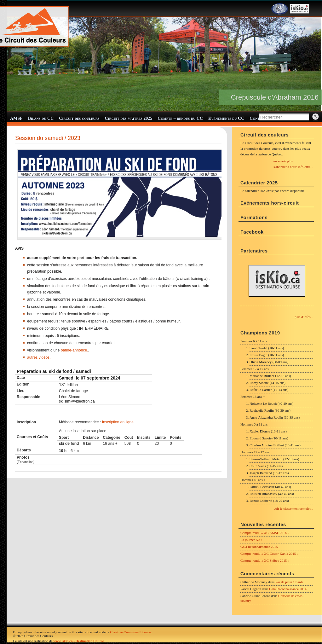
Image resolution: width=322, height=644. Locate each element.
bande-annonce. (75, 350)
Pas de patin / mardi (289, 582)
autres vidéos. (39, 357)
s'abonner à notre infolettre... (293, 167)
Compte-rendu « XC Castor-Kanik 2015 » (270, 554)
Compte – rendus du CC (180, 118)
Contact (258, 118)
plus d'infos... (304, 317)
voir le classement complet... (293, 508)
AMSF (16, 118)
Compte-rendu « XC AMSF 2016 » (265, 533)
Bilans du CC (41, 118)
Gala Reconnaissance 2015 (259, 547)
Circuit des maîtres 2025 (129, 118)
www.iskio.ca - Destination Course (78, 641)
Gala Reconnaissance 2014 (288, 589)
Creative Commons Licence (130, 632)
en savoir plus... (284, 161)
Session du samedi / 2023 (48, 138)
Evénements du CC (226, 118)
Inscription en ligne (118, 422)
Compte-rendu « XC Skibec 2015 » (265, 560)
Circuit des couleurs (79, 118)
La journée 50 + (251, 540)
